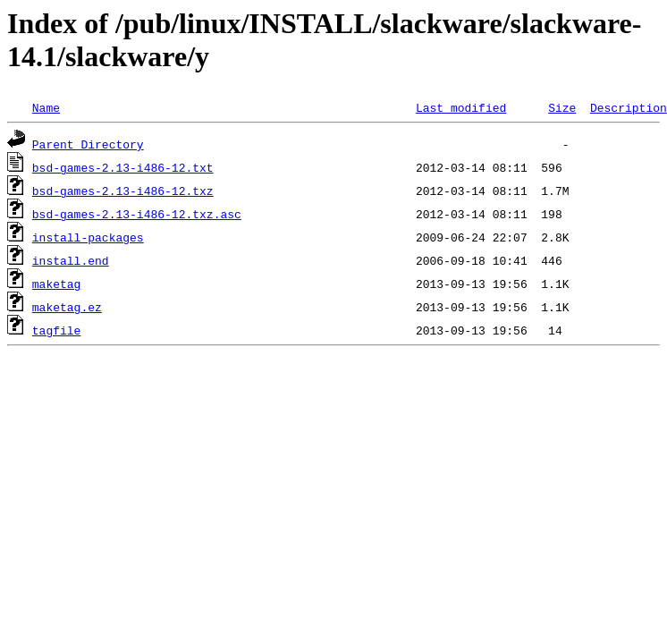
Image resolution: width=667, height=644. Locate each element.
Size (562, 107)
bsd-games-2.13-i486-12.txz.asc (137, 214)
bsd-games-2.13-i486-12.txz (123, 191)
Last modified (461, 107)
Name (46, 107)
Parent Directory (88, 144)
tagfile (57, 330)
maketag (57, 284)
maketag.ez (67, 307)
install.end (71, 260)
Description (629, 107)
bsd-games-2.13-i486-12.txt (123, 167)
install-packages (88, 237)
